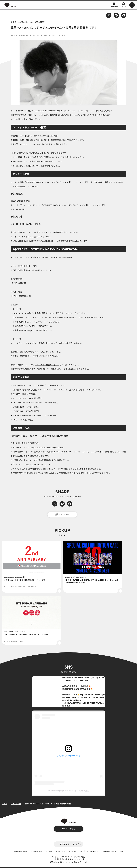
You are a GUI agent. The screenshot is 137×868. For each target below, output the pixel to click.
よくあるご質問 (36, 851)
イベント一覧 (62, 515)
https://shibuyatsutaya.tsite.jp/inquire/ (47, 447)
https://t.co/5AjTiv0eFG (91, 695)
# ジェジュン (35, 36)
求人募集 (49, 851)
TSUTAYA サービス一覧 (69, 844)
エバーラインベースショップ (23, 343)
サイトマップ (60, 851)
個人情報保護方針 (93, 851)
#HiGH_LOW (89, 697)
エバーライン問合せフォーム (47, 365)
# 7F (64, 36)
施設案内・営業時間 (20, 851)
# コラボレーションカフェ (51, 36)
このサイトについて (76, 851)
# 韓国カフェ (24, 36)
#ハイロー (79, 697)
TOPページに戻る (68, 829)
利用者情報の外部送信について (113, 851)
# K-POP (14, 36)
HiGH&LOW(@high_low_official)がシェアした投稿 (68, 791)
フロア (124, 5)
